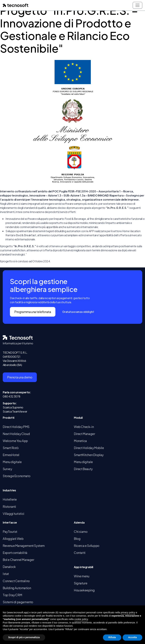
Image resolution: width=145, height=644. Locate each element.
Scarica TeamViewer (15, 411)
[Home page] (16, 5)
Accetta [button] (132, 637)
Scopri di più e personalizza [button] (24, 637)
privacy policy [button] (128, 612)
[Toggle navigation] (137, 5)
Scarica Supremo (13, 407)
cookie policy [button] (81, 619)
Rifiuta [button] (112, 637)
